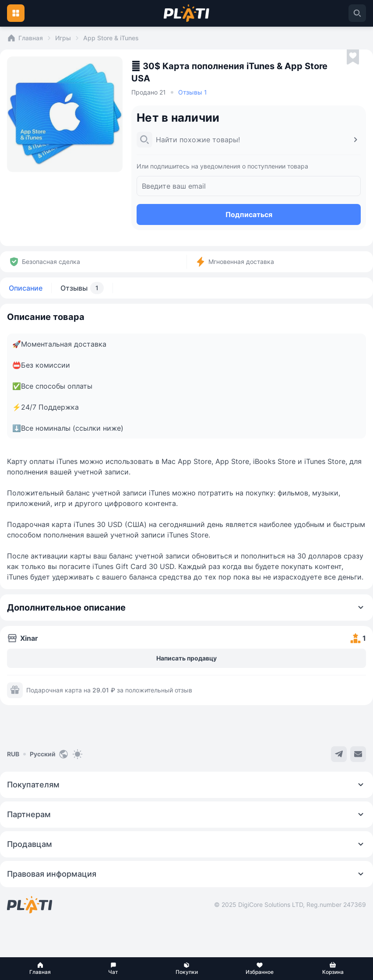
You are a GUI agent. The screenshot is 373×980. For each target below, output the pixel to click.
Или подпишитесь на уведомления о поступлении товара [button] (222, 166)
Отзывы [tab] (82, 288)
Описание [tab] (26, 288)
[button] (40, 969)
